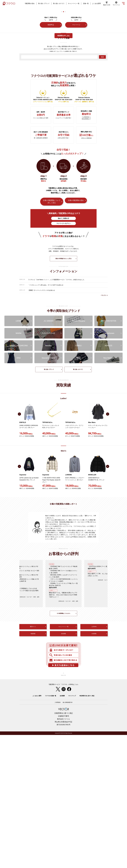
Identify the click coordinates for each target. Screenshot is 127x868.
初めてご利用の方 (64, 313)
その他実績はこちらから (64, 746)
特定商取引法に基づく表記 (87, 829)
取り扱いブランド (44, 3)
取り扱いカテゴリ (59, 3)
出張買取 (94, 767)
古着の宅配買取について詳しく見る (52, 297)
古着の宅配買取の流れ (76, 295)
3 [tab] (65, 107)
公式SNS (94, 760)
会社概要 (62, 829)
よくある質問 (96, 3)
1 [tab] (62, 107)
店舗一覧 (86, 3)
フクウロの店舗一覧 (51, 829)
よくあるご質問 (37, 829)
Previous (19, 547)
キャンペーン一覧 (74, 3)
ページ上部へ (64, 807)
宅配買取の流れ (30, 3)
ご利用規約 (58, 835)
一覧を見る (103, 428)
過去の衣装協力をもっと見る (64, 392)
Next (108, 547)
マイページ (76, 120)
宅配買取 (33, 767)
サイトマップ (72, 829)
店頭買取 (64, 767)
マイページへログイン (64, 318)
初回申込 (51, 120)
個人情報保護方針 (68, 835)
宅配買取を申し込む (64, 36)
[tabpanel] (62, 86)
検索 (102, 152)
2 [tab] (64, 107)
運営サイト (33, 760)
